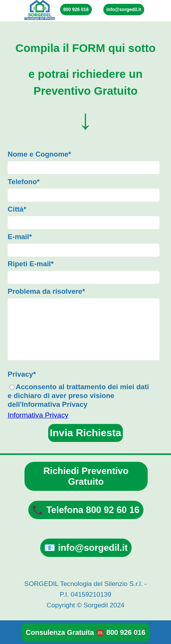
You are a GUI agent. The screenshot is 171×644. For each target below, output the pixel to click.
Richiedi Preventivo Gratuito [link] (86, 476)
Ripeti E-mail (31, 264)
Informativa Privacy (38, 415)
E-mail (20, 237)
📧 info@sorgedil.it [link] (86, 548)
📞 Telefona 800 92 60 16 (86, 510)
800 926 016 (76, 10)
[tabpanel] (85, 85)
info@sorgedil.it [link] (124, 10)
